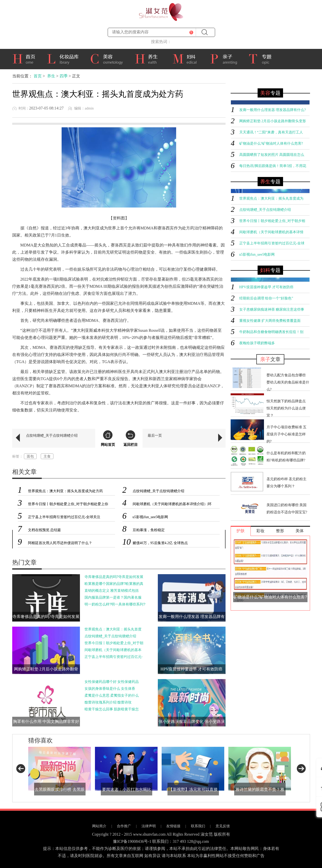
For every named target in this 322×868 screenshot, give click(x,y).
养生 (150, 58)
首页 (26, 58)
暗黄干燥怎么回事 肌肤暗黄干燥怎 (112, 709)
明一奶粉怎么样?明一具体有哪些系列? (115, 604)
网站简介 (99, 826)
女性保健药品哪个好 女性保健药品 (112, 682)
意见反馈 (223, 826)
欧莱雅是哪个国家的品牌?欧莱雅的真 (114, 584)
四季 (64, 76)
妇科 (187, 58)
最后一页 (155, 435)
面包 (30, 456)
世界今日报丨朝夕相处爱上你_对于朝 (114, 643)
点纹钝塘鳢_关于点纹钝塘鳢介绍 (52, 435)
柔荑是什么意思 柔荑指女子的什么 (112, 695)
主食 (47, 456)
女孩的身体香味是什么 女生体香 (110, 688)
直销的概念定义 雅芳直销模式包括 (112, 590)
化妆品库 (65, 58)
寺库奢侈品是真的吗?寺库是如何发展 (114, 577)
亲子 (226, 58)
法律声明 (149, 826)
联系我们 (198, 826)
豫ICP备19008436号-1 (132, 841)
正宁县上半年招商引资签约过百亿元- (114, 657)
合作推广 (124, 826)
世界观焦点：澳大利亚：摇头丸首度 (113, 629)
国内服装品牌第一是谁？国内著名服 (113, 597)
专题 (263, 59)
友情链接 (173, 826)
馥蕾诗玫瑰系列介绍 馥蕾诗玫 (108, 702)
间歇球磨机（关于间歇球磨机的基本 (113, 650)
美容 (109, 58)
